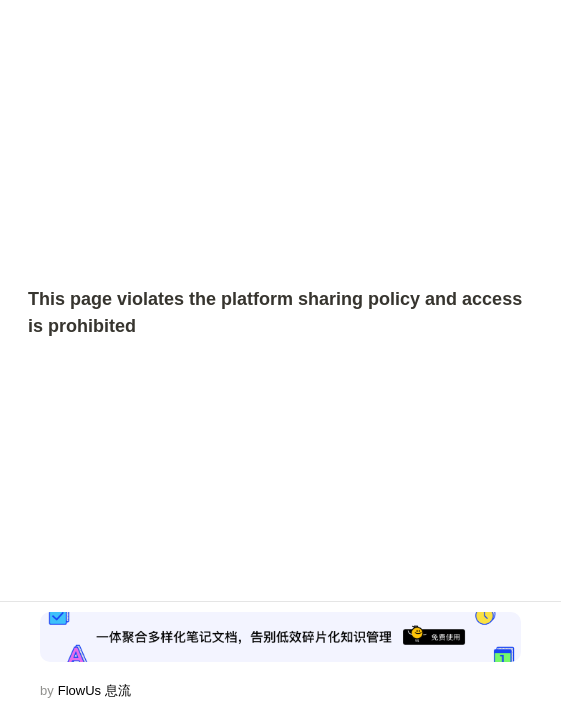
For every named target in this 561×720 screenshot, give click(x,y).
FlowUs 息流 (94, 690)
